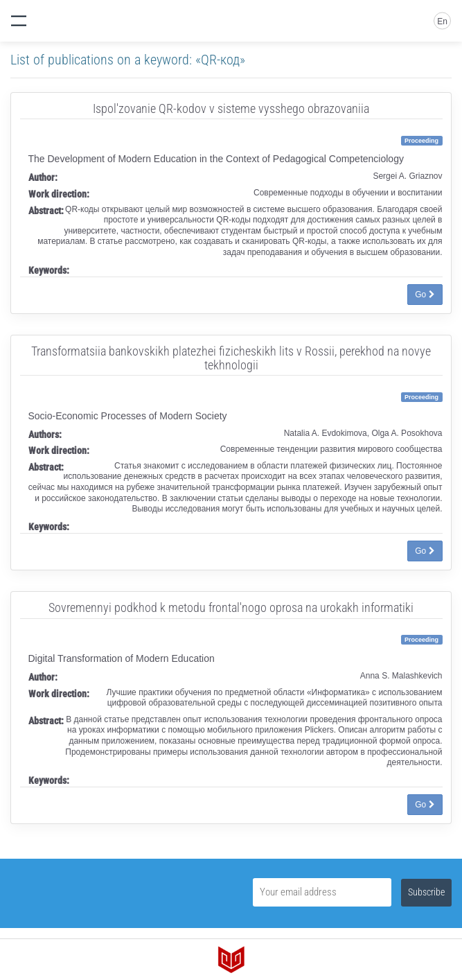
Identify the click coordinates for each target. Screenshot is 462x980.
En (442, 21)
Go (425, 295)
